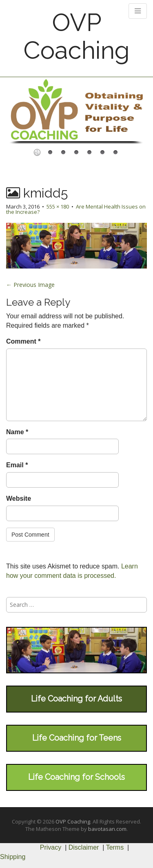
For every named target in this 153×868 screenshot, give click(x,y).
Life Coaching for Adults (76, 699)
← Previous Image (30, 285)
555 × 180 (58, 206)
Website (19, 498)
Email (17, 465)
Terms (115, 847)
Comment (23, 341)
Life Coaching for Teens (77, 738)
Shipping (13, 857)
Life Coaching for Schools (76, 777)
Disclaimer (84, 847)
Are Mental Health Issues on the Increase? (76, 209)
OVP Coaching (76, 36)
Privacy (51, 847)
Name (17, 432)
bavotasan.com (107, 829)
